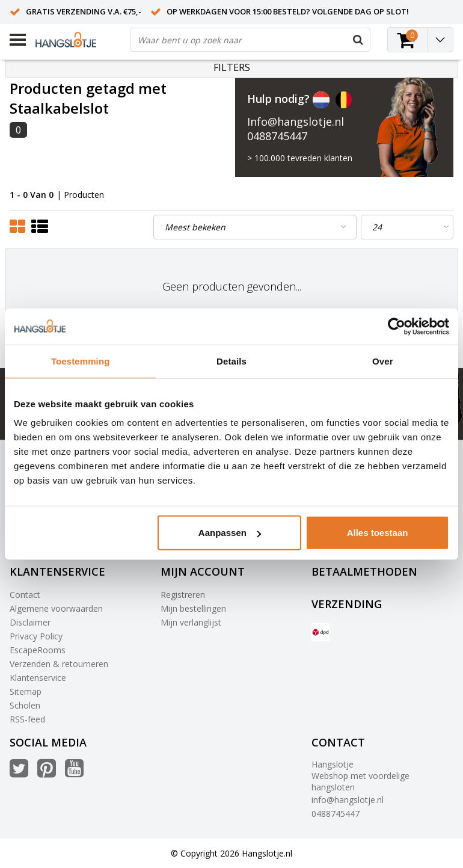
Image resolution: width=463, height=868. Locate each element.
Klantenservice (38, 678)
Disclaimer (30, 622)
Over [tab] (383, 361)
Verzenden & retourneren (59, 664)
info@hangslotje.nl (348, 800)
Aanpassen (230, 533)
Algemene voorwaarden (56, 608)
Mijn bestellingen (193, 608)
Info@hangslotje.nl (296, 122)
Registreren (183, 595)
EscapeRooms (38, 650)
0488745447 (277, 136)
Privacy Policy (36, 636)
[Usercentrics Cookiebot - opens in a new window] (397, 326)
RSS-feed (27, 719)
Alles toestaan (378, 533)
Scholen (25, 705)
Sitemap (26, 691)
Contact (25, 595)
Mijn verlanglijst (191, 622)
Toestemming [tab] (81, 361)
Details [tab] (231, 361)
